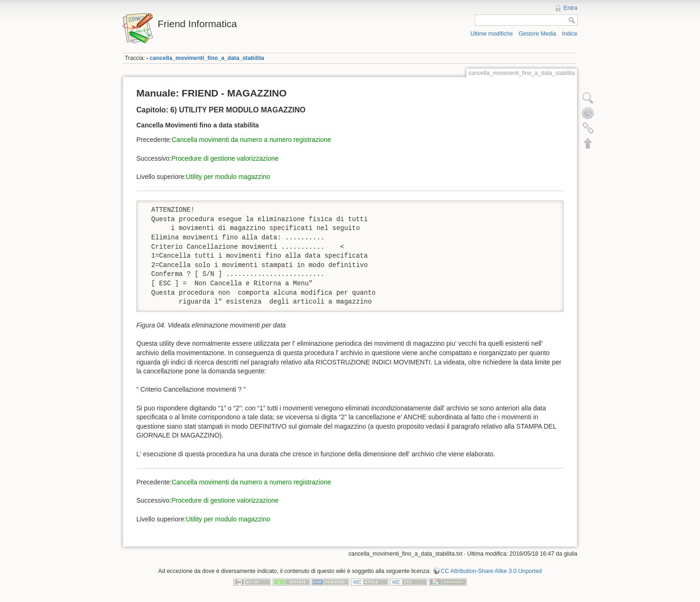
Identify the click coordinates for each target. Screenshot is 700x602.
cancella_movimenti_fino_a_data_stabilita (207, 58)
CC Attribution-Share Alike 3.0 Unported (491, 571)
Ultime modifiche (492, 34)
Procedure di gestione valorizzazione (225, 158)
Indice (570, 34)
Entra (570, 8)
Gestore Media (537, 34)
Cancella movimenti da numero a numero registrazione (252, 140)
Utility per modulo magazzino (228, 177)
